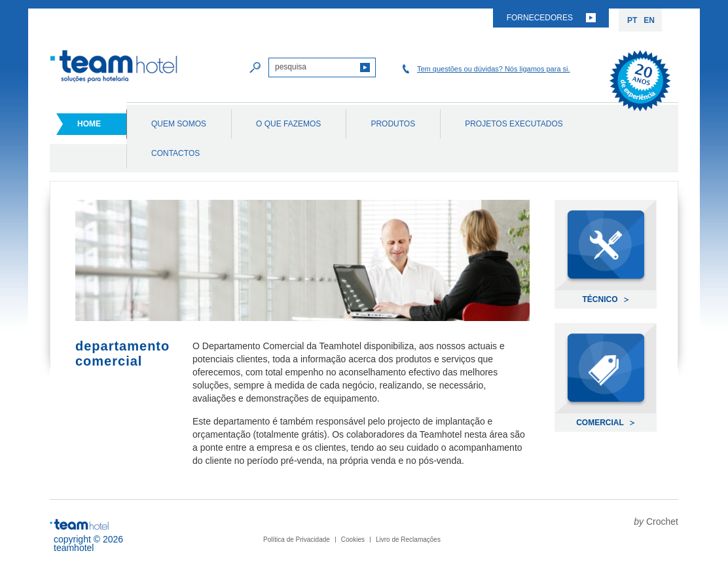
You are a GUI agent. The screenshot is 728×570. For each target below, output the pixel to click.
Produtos (393, 124)
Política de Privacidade (297, 540)
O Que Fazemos (288, 124)
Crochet (662, 522)
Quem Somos (179, 124)
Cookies (353, 540)
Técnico (600, 299)
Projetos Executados (514, 124)
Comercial (600, 423)
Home (89, 124)
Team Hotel (79, 524)
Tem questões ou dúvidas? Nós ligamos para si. (494, 69)
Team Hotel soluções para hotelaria (114, 66)
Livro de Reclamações (408, 540)
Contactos (175, 153)
